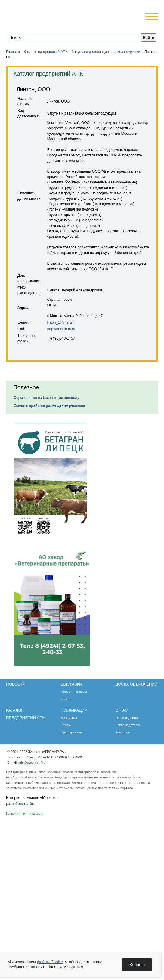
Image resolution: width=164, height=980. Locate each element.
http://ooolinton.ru (61, 329)
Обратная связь (42, 25)
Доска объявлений (136, 684)
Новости (16, 684)
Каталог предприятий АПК (46, 52)
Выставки (71, 684)
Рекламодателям (129, 725)
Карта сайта (50, 25)
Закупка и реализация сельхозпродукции (106, 52)
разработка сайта (21, 804)
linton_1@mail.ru (61, 322)
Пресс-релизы (72, 732)
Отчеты (67, 699)
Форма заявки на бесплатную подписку (46, 398)
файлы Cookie (50, 962)
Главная (13, 52)
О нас (122, 710)
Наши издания (127, 718)
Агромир (45, 14)
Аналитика (69, 718)
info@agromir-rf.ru (32, 763)
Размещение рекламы (25, 814)
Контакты (123, 732)
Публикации (74, 710)
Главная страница (34, 25)
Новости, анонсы (74, 692)
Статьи (66, 725)
